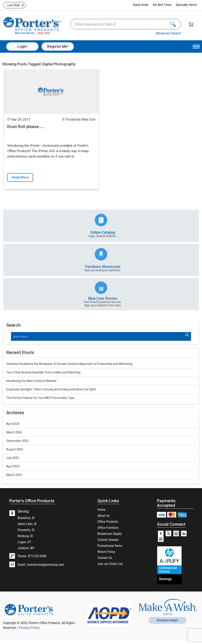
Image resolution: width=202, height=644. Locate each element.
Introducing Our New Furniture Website (31, 381)
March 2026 (14, 432)
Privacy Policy (29, 628)
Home (101, 509)
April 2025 (13, 466)
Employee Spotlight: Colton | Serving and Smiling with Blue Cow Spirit (51, 389)
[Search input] (99, 336)
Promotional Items (110, 546)
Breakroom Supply (110, 533)
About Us (103, 515)
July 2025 (13, 458)
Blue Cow (89, 119)
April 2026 (13, 424)
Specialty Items (186, 5)
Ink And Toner (162, 5)
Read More (20, 177)
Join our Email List (110, 564)
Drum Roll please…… (26, 127)
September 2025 (17, 441)
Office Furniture (108, 527)
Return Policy (106, 552)
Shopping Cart (191, 24)
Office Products (108, 521)
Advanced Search (168, 33)
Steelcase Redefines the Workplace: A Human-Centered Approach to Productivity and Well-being (69, 364)
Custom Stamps (108, 540)
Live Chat (14, 5)
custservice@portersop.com (46, 564)
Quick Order (141, 5)
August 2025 (15, 449)
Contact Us (105, 558)
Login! (22, 46)
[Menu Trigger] (196, 46)
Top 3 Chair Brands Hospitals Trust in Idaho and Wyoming (43, 372)
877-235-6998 (37, 556)
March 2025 (14, 475)
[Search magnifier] (187, 335)
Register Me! (58, 46)
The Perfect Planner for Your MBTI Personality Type (40, 398)
